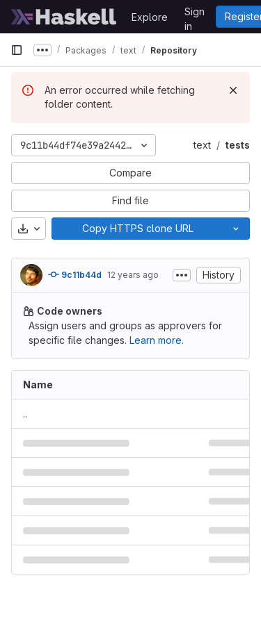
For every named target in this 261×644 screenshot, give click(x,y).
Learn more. (157, 340)
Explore (150, 17)
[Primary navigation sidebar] (17, 50)
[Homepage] (64, 17)
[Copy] (137, 229)
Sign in (195, 14)
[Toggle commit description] (182, 275)
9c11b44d (75, 274)
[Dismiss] (233, 90)
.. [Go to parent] (25, 414)
